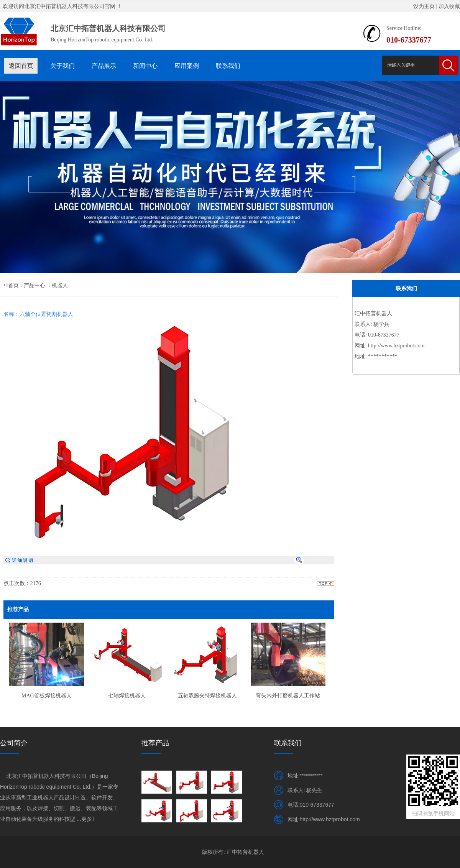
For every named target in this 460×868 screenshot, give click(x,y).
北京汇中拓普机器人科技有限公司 (64, 6)
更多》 (89, 819)
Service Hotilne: (404, 28)
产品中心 (34, 285)
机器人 (60, 285)
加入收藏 (449, 6)
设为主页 (424, 6)
